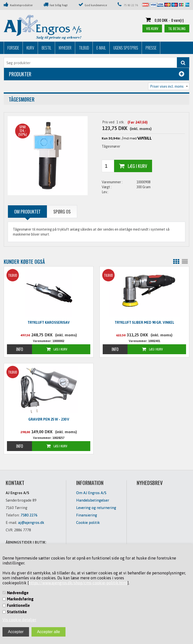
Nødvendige (18, 593)
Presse (151, 48)
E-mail (101, 48)
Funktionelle (18, 605)
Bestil (47, 48)
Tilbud (84, 48)
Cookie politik (88, 523)
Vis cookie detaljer (19, 620)
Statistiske (17, 612)
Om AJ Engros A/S (91, 493)
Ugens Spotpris (126, 48)
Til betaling (177, 28)
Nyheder (65, 48)
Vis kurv (152, 28)
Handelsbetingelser (93, 500)
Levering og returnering (96, 508)
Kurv (30, 48)
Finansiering (87, 515)
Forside (13, 48)
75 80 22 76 (131, 5)
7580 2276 (29, 515)
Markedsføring (20, 599)
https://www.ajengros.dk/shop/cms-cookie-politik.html (78, 583)
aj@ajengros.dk (31, 523)
